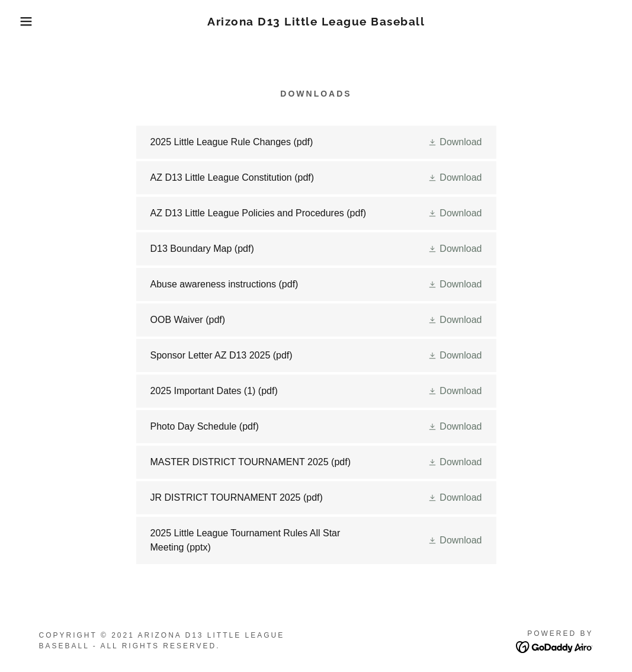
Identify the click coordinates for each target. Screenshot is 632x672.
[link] (316, 22)
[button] (32, 21)
